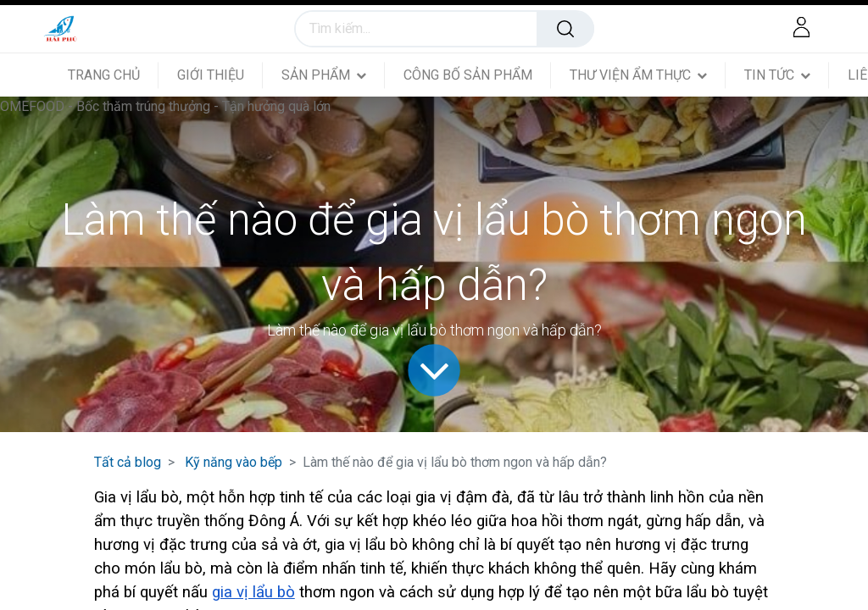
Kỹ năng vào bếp (234, 462)
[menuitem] (113, 75)
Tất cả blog (128, 462)
